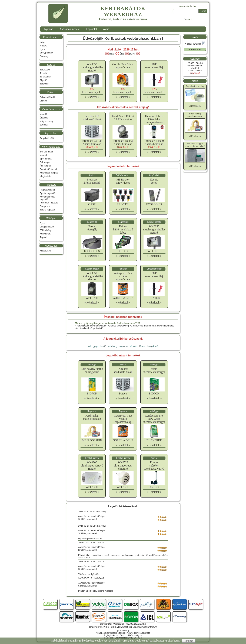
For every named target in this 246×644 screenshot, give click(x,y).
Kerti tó (51, 65)
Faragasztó (45, 206)
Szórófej (44, 125)
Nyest (43, 49)
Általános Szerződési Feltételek (111, 633)
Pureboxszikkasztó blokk (123, 370)
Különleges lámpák (49, 173)
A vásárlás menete (70, 29)
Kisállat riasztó (51, 37)
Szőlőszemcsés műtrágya (154, 370)
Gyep (42, 223)
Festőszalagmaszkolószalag (92, 417)
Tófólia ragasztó (47, 210)
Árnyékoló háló (47, 138)
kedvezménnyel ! (92, 91)
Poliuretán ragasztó (49, 203)
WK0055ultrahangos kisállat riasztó (92, 67)
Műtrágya (51, 218)
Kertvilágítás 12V (51, 147)
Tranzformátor (46, 152)
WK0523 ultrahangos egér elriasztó (123, 466)
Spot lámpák (46, 159)
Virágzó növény (47, 227)
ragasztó (123, 346)
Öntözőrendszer (51, 109)
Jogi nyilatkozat (111, 635)
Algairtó (43, 80)
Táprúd (43, 237)
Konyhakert (45, 234)
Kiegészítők (45, 176)
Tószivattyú (45, 70)
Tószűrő (44, 73)
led (89, 346)
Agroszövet (51, 133)
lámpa (142, 346)
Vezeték (44, 155)
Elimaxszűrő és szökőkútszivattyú (154, 466)
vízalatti (133, 346)
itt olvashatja (172, 641)
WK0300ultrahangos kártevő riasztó (92, 466)
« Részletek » (92, 97)
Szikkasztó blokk (48, 97)
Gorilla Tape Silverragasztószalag (123, 66)
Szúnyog (44, 56)
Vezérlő (43, 114)
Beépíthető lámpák (49, 169)
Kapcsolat (91, 29)
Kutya (43, 42)
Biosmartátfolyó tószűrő (92, 181)
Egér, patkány (46, 53)
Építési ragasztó (47, 193)
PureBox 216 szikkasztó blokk (92, 118)
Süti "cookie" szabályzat (131, 635)
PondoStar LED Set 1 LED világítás (123, 118)
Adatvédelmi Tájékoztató (139, 633)
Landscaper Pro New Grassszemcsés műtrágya (154, 419)
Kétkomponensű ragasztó (47, 198)
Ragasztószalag (47, 190)
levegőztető (153, 346)
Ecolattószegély (92, 228)
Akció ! (107, 29)
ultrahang (112, 346)
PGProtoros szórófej (154, 66)
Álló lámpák (45, 166)
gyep (95, 346)
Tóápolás (44, 84)
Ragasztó (51, 185)
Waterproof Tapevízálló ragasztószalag (123, 276)
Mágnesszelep (47, 121)
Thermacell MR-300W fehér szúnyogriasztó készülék (154, 121)
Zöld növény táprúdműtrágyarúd (92, 370)
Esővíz (51, 92)
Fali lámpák (45, 162)
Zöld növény (46, 230)
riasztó (103, 346)
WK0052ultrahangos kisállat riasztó (92, 276)
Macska (43, 46)
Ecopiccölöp (154, 181)
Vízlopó (43, 101)
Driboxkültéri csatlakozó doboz (123, 229)
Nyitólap (49, 29)
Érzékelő (44, 118)
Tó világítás (45, 77)
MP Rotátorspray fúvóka (123, 181)
